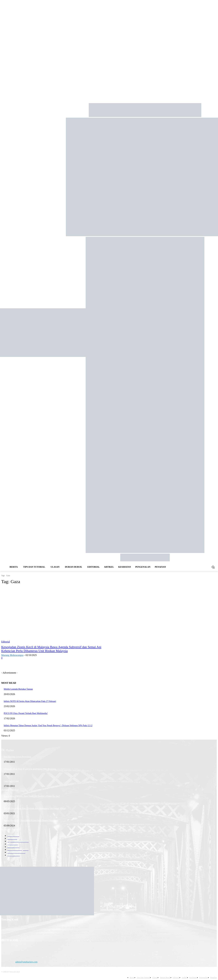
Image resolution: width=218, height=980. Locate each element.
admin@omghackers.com (26, 962)
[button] (213, 567)
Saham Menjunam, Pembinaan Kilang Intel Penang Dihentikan (31, 820)
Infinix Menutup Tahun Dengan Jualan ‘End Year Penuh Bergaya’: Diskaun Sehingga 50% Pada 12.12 (48, 726)
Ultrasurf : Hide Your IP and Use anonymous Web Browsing (30, 769)
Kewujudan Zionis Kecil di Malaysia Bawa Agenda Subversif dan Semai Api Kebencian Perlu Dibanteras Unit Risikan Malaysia (51, 649)
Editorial (6, 642)
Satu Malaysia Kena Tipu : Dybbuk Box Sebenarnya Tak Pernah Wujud (35, 808)
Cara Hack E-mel (11, 781)
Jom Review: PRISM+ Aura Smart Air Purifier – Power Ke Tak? (32, 796)
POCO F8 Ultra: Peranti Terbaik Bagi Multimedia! (26, 713)
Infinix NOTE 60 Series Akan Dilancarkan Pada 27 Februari (30, 701)
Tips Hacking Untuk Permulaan (17, 757)
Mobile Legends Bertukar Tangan (18, 689)
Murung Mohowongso (12, 655)
